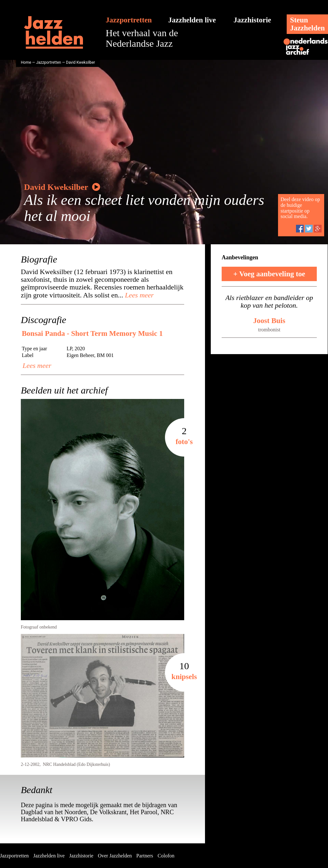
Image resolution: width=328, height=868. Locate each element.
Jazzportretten (129, 20)
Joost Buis (269, 321)
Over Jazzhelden (115, 856)
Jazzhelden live (192, 20)
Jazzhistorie (252, 20)
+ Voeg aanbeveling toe (269, 274)
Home (26, 62)
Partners (145, 856)
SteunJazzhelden (307, 24)
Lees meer (139, 295)
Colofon (166, 856)
